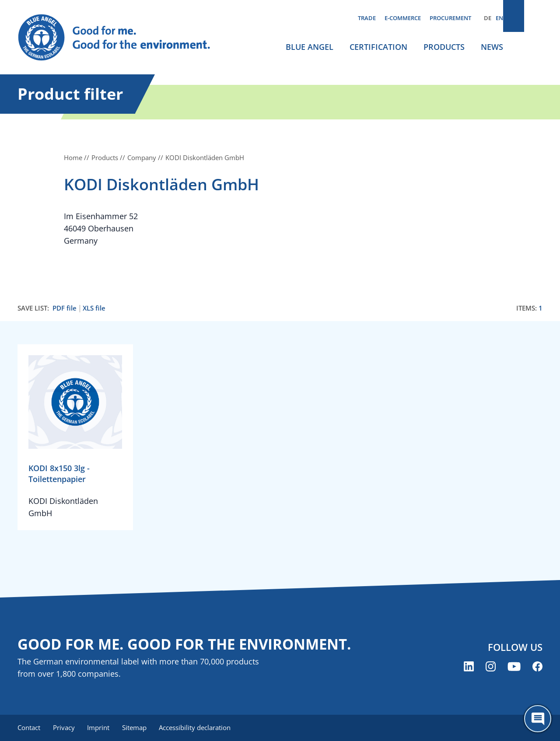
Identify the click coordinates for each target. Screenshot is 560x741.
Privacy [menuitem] (65, 728)
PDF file (65, 308)
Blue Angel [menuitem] (310, 47)
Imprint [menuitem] (101, 728)
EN (499, 18)
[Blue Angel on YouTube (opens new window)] (514, 667)
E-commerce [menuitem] (403, 18)
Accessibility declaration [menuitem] (201, 728)
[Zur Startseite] (122, 38)
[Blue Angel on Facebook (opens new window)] (537, 667)
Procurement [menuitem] (450, 18)
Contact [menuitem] (29, 728)
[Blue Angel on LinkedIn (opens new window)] (469, 667)
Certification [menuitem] (378, 47)
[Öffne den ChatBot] (538, 719)
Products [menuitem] (444, 47)
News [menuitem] (492, 47)
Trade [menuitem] (367, 18)
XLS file (94, 308)
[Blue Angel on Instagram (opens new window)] (491, 667)
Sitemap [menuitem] (139, 728)
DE (488, 18)
